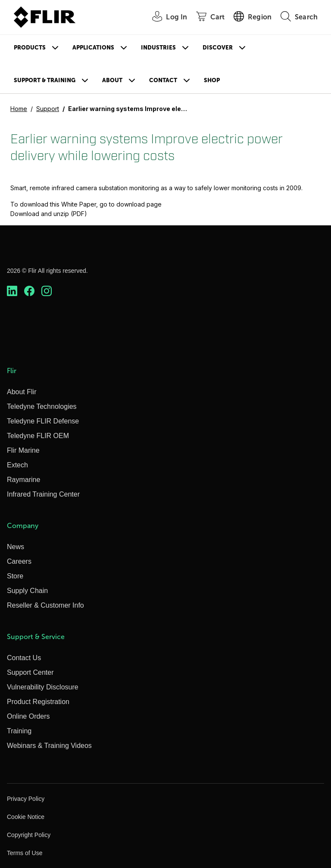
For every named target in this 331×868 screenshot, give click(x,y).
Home (19, 109)
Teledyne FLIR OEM (38, 436)
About (112, 80)
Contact (163, 80)
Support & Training (45, 80)
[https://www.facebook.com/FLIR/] (29, 291)
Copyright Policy (29, 835)
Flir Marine (23, 450)
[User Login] (165, 17)
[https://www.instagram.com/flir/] (47, 291)
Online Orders (28, 716)
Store (15, 576)
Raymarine (23, 480)
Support (48, 109)
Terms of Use (25, 853)
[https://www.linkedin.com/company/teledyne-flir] (12, 291)
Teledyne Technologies (42, 406)
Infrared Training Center (43, 494)
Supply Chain (27, 591)
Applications (93, 48)
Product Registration (38, 702)
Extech (17, 465)
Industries (158, 48)
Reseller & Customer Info (45, 605)
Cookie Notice (26, 817)
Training (19, 731)
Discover (218, 48)
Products (30, 48)
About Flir (22, 392)
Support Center (30, 672)
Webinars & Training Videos (49, 746)
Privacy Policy (26, 799)
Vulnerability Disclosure (43, 687)
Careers (19, 561)
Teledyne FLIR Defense (43, 421)
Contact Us (24, 658)
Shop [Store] (212, 80)
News (16, 547)
